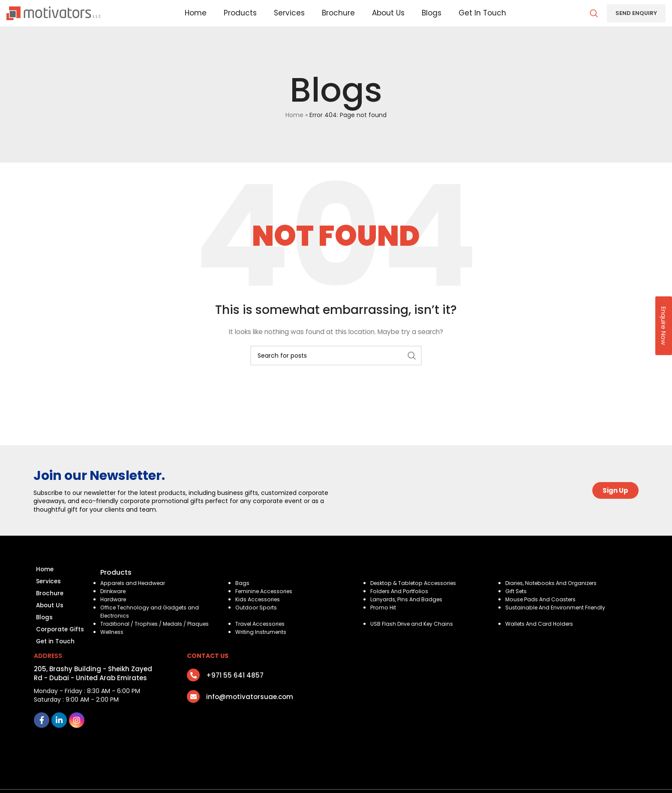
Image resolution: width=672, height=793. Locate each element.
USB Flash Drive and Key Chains (413, 636)
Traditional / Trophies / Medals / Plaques (157, 636)
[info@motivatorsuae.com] (193, 716)
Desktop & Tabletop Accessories (416, 595)
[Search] (594, 19)
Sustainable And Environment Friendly (557, 620)
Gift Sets (516, 603)
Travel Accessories (262, 636)
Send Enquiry (636, 19)
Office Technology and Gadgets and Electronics (151, 623)
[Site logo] (54, 19)
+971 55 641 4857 (235, 695)
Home (294, 127)
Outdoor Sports (257, 620)
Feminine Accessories (266, 603)
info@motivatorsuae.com (250, 716)
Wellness (113, 644)
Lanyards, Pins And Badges (408, 611)
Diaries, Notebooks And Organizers (554, 595)
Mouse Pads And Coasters (542, 611)
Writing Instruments (262, 644)
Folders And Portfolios (400, 603)
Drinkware (114, 603)
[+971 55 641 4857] (193, 695)
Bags (242, 595)
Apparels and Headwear (135, 595)
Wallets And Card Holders (541, 636)
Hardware (114, 611)
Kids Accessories (259, 611)
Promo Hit (384, 620)
